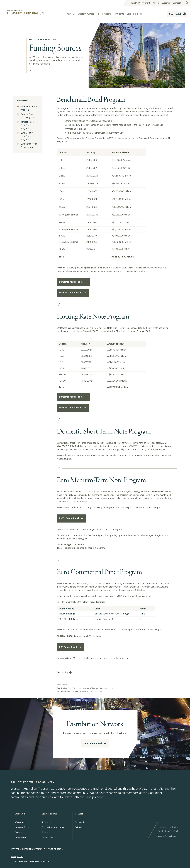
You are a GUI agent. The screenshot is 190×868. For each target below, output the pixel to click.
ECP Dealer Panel (70, 647)
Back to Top (65, 672)
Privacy (45, 832)
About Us (71, 14)
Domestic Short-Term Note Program (28, 125)
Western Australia (87, 14)
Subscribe (166, 3)
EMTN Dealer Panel (71, 518)
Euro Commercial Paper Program (29, 145)
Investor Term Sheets (73, 293)
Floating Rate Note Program (27, 116)
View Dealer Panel (95, 743)
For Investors (104, 14)
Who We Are (20, 822)
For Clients (119, 14)
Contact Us (178, 3)
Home (13, 857)
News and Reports (23, 827)
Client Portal (177, 14)
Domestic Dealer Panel (73, 282)
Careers (156, 3)
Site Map (20, 857)
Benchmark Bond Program (29, 108)
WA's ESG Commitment (140, 3)
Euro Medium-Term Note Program (27, 136)
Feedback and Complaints (53, 827)
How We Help (21, 837)
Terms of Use (47, 837)
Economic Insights (136, 14)
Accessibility (47, 822)
